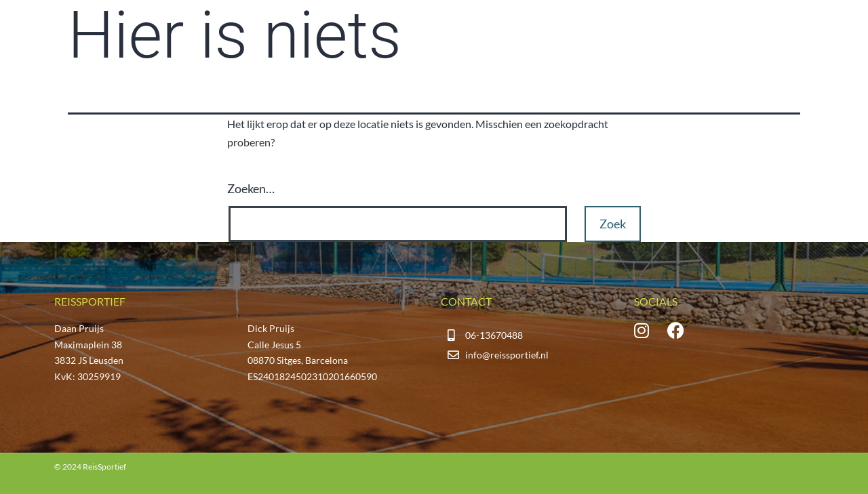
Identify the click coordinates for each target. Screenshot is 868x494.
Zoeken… (251, 188)
